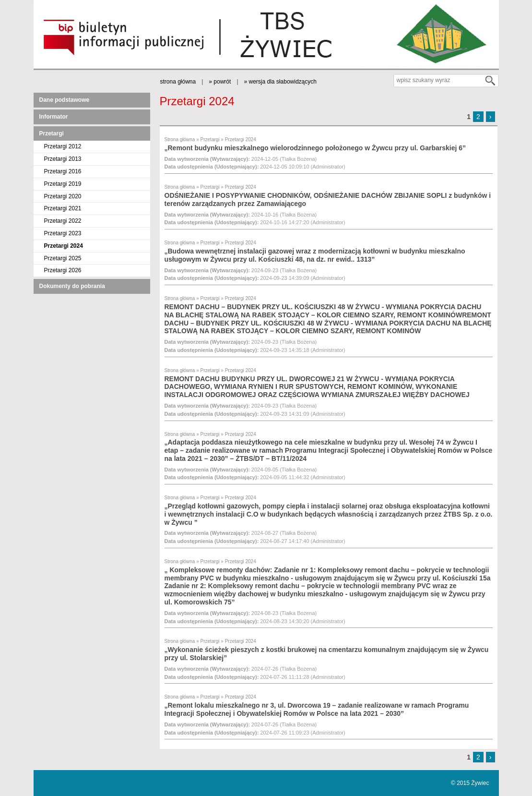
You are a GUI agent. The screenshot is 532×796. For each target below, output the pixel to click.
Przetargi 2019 (63, 184)
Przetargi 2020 (63, 196)
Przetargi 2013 (63, 159)
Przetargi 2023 (63, 233)
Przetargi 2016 (63, 171)
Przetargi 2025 (63, 258)
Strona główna (180, 139)
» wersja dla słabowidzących (280, 82)
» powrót (220, 82)
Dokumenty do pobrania (72, 286)
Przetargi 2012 (63, 146)
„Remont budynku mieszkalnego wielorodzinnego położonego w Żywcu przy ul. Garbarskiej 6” (315, 148)
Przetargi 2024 (64, 246)
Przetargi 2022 (63, 221)
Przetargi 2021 (63, 208)
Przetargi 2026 (63, 270)
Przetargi (52, 133)
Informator (54, 117)
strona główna (178, 82)
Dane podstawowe (65, 100)
